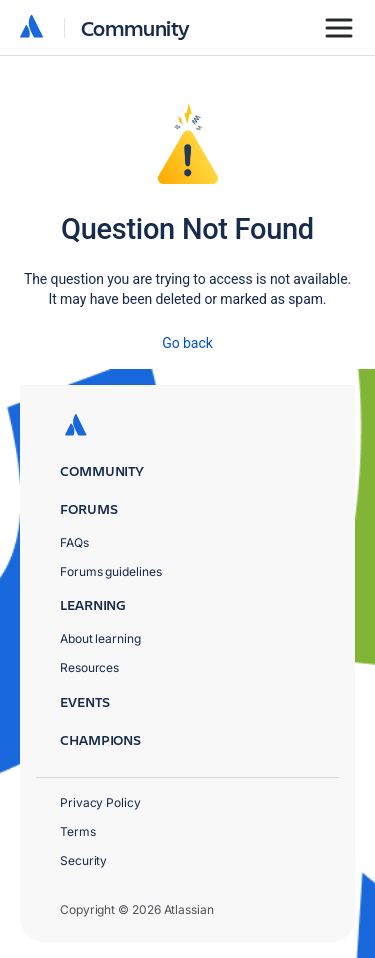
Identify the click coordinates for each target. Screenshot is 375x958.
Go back (187, 343)
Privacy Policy (100, 802)
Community (135, 27)
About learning (100, 638)
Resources (89, 667)
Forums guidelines (111, 571)
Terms (78, 831)
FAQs (74, 542)
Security (83, 860)
